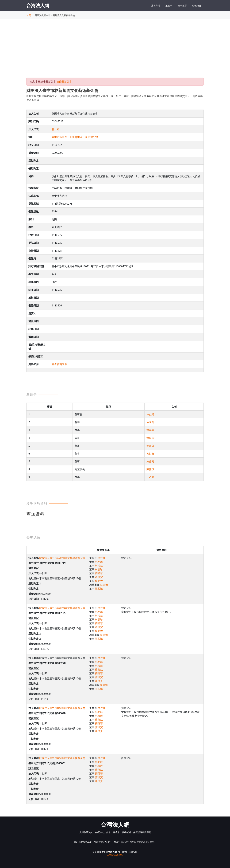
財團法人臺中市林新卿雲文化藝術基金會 (62, 558)
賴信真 (150, 461)
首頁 (29, 15)
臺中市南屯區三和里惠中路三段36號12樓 (75, 137)
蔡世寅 (150, 454)
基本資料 (155, 6)
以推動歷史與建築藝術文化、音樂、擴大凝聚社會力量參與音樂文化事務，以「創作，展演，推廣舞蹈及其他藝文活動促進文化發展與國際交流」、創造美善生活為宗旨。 (115, 98)
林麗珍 (99, 569)
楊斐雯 (99, 581)
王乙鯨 (150, 477)
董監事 (169, 6)
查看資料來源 (59, 364)
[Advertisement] (115, 51)
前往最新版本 (64, 82)
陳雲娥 (150, 469)
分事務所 (182, 6)
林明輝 (150, 422)
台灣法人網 (38, 5)
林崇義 (150, 430)
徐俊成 (150, 438)
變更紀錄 (197, 6)
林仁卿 (56, 129)
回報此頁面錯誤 (115, 855)
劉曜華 (150, 446)
